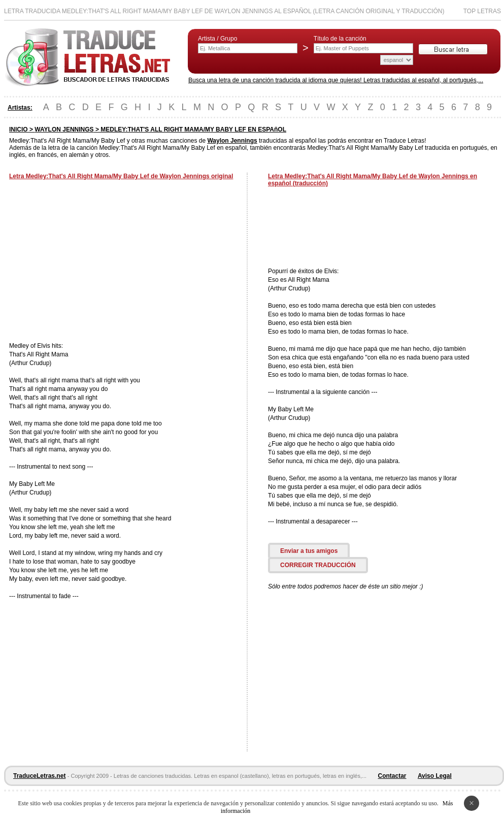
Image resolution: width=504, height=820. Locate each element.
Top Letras (482, 11)
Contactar (392, 776)
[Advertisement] (94, 262)
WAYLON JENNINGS (64, 129)
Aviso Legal (435, 776)
